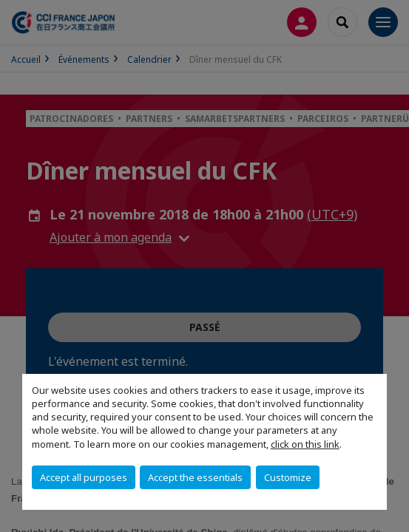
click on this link (305, 444)
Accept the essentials (195, 477)
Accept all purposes (84, 477)
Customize (288, 477)
